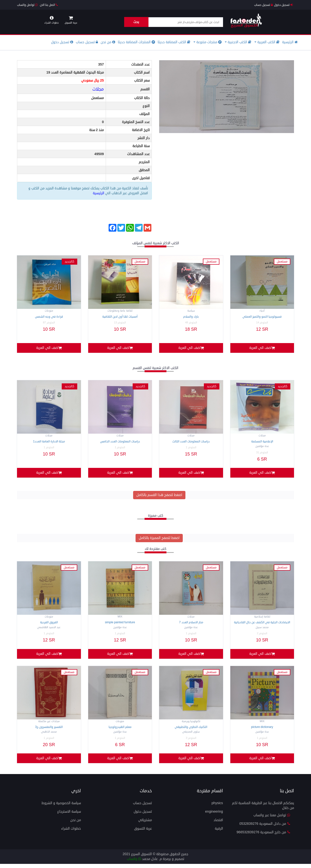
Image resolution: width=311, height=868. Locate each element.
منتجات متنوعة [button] (207, 42)
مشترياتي (145, 824)
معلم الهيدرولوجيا (120, 730)
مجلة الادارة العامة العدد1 (49, 442)
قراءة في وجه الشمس (49, 317)
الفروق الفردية (49, 625)
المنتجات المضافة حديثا (136, 42)
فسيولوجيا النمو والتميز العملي (262, 317)
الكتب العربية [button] (267, 42)
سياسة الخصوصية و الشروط (61, 807)
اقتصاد (218, 824)
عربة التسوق (143, 833)
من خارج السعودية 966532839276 (263, 836)
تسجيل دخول (283, 5)
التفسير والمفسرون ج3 (49, 730)
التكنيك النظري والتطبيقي (191, 730)
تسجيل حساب (263, 5)
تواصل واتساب (27, 5)
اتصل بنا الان (49, 5)
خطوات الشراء (71, 833)
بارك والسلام (191, 317)
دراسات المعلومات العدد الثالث (191, 442)
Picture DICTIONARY (262, 730)
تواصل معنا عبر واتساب (272, 819)
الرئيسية (290, 42)
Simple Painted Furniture (120, 625)
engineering (214, 816)
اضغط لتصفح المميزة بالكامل (159, 540)
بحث (136, 22)
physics (217, 807)
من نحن (108, 42)
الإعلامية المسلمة (262, 442)
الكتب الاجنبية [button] (238, 42)
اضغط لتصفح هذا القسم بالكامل (159, 497)
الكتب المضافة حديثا (174, 42)
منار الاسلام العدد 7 (191, 625)
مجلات (98, 89)
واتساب (134, 863)
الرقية (219, 833)
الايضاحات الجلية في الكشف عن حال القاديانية (262, 625)
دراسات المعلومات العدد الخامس (120, 442)
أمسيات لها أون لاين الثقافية (120, 317)
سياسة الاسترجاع (69, 816)
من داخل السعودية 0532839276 (265, 828)
